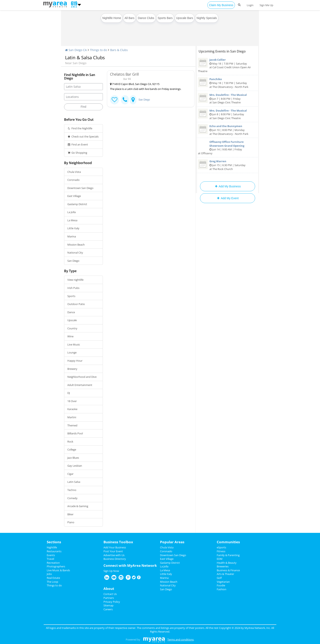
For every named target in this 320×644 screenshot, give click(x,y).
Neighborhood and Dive (82, 377)
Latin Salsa (74, 482)
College (72, 449)
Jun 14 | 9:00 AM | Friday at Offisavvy (228, 148)
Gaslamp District (77, 204)
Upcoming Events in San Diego (222, 51)
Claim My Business (221, 5)
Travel (50, 559)
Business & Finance (228, 570)
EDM (220, 559)
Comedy (72, 498)
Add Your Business (115, 547)
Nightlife (52, 547)
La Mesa (72, 220)
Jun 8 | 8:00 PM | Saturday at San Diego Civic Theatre (228, 114)
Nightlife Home (112, 18)
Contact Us (110, 594)
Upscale (72, 320)
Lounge (72, 352)
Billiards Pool (75, 433)
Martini (72, 417)
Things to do (98, 50)
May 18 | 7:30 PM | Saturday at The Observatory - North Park (228, 83)
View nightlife (75, 280)
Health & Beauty (227, 563)
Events (51, 555)
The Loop (52, 582)
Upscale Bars (185, 18)
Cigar (70, 474)
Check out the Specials (83, 136)
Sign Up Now (111, 571)
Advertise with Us (114, 555)
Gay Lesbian (75, 466)
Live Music (74, 344)
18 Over (72, 401)
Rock (70, 442)
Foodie (221, 585)
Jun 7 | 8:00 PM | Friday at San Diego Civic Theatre (228, 99)
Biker (70, 514)
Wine (70, 336)
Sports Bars (165, 18)
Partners (109, 598)
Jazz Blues (73, 458)
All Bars (129, 18)
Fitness (221, 551)
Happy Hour (75, 361)
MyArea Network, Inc (257, 628)
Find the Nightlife (80, 128)
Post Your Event (113, 551)
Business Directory (115, 559)
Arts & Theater (225, 574)
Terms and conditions (181, 640)
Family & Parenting (228, 555)
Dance (71, 312)
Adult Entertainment (80, 385)
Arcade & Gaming (78, 506)
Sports (71, 296)
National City (75, 253)
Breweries (223, 566)
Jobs (49, 574)
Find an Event (78, 144)
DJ (69, 393)
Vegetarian (223, 582)
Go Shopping (77, 153)
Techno (72, 490)
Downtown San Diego (80, 188)
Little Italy (73, 228)
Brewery (72, 369)
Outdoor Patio (76, 304)
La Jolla (72, 212)
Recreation (53, 563)
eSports (221, 547)
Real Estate (53, 578)
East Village (74, 196)
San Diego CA (76, 50)
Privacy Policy (112, 602)
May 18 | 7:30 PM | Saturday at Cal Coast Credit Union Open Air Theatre (228, 65)
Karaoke (72, 409)
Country (72, 328)
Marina (72, 236)
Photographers (56, 566)
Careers (108, 609)
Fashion (222, 589)
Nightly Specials (207, 18)
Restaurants (54, 551)
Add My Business (227, 186)
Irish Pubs (73, 288)
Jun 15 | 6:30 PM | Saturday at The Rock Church (228, 165)
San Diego (73, 261)
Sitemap (108, 605)
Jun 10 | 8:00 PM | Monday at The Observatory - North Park (228, 130)
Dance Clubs (146, 18)
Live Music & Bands (58, 570)
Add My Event (228, 198)
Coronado (73, 180)
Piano (71, 522)
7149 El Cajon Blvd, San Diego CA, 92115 (135, 84)
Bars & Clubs (119, 50)
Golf (219, 578)
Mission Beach (76, 245)
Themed (72, 425)
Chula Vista (74, 172)
